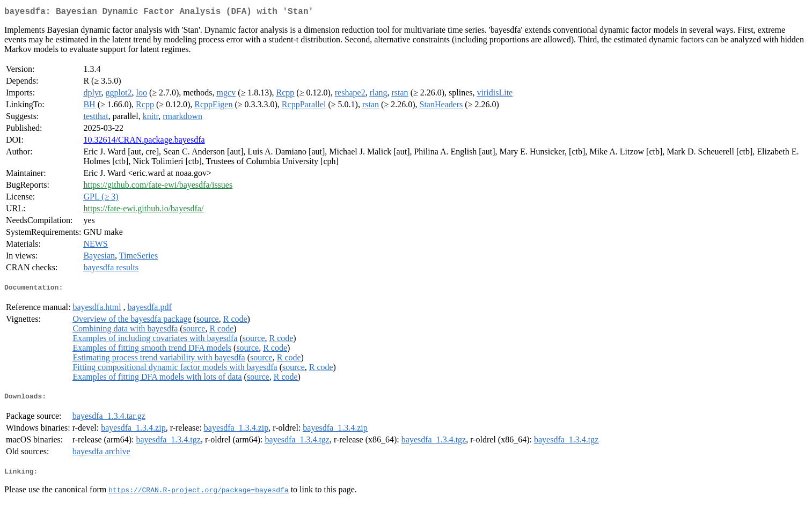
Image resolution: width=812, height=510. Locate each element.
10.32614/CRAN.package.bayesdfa (144, 142)
